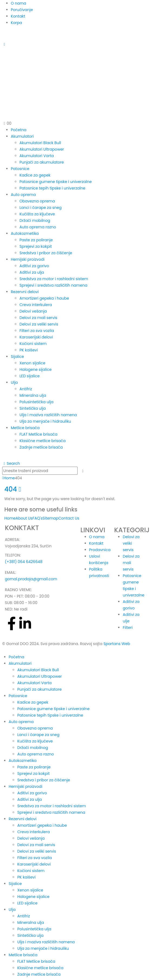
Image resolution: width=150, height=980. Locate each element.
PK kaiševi (29, 350)
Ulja (14, 382)
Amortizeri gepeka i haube (44, 298)
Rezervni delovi (25, 292)
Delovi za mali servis (38, 318)
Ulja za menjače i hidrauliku (45, 421)
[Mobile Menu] (4, 44)
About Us (24, 518)
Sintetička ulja (33, 408)
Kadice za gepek (35, 175)
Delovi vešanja (33, 311)
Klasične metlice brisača (43, 441)
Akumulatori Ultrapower (42, 149)
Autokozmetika (25, 233)
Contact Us (69, 518)
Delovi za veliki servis (39, 324)
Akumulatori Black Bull (40, 143)
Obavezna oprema (37, 201)
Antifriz (26, 389)
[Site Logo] (75, 81)
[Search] (83, 471)
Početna (19, 130)
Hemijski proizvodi (28, 259)
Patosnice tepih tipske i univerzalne (52, 188)
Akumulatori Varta (37, 156)
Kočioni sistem (33, 344)
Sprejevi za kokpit (36, 246)
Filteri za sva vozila (37, 331)
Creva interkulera (36, 305)
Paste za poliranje (36, 240)
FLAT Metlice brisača (38, 434)
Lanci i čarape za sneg (41, 208)
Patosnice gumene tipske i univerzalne (56, 182)
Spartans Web (117, 644)
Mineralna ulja (33, 395)
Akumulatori (22, 136)
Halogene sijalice (36, 369)
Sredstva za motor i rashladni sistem (54, 279)
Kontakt (18, 16)
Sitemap (50, 518)
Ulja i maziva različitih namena (48, 415)
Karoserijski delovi (36, 337)
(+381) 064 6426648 (24, 562)
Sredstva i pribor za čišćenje (46, 253)
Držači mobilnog (35, 221)
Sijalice (17, 357)
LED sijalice (30, 376)
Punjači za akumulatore (42, 162)
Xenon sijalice (32, 363)
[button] (11, 463)
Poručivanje (22, 10)
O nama (19, 3)
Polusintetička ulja (36, 402)
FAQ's (37, 518)
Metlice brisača (25, 428)
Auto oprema (23, 195)
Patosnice (20, 169)
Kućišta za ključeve (37, 214)
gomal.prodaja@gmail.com (31, 579)
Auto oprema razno (38, 227)
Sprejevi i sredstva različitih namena (53, 285)
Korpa (16, 23)
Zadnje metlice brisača (41, 447)
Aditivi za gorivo (34, 266)
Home (10, 518)
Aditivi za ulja (32, 272)
